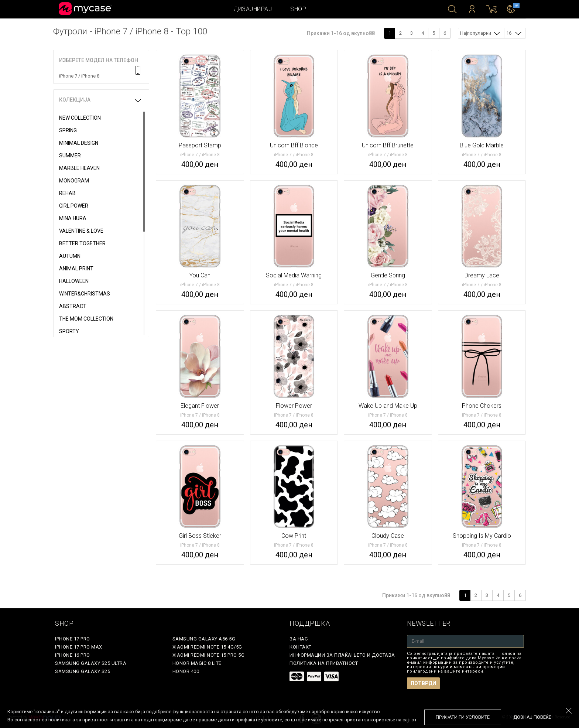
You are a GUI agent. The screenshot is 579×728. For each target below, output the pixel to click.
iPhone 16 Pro (73, 655)
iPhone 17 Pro (73, 639)
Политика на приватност (324, 663)
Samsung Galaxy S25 (83, 671)
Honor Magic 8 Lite (197, 663)
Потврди (423, 683)
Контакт (301, 647)
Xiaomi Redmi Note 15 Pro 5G (209, 655)
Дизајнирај (253, 9)
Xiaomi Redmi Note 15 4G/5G (207, 647)
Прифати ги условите (463, 717)
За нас (299, 639)
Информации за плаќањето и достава (342, 655)
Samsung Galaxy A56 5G (204, 639)
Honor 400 (186, 671)
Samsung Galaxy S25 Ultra (91, 663)
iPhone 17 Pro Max (79, 647)
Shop (298, 9)
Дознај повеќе (532, 717)
